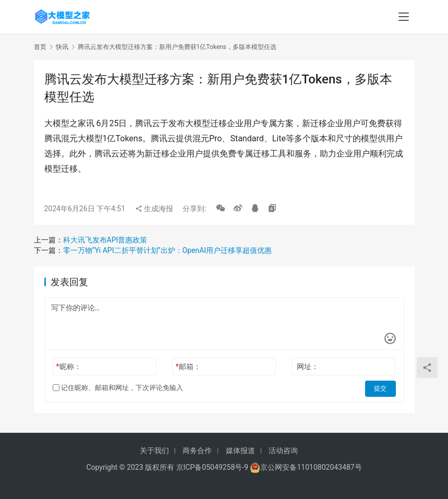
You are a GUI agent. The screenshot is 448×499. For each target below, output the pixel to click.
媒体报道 (240, 451)
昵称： (68, 367)
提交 (381, 388)
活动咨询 (283, 451)
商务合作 (197, 451)
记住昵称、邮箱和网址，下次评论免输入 (118, 388)
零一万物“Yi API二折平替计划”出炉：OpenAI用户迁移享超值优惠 (168, 250)
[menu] (404, 17)
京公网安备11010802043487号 (311, 467)
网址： (308, 367)
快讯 (62, 47)
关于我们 (154, 451)
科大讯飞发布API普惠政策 (105, 240)
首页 (40, 47)
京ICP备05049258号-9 (212, 467)
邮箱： (188, 367)
